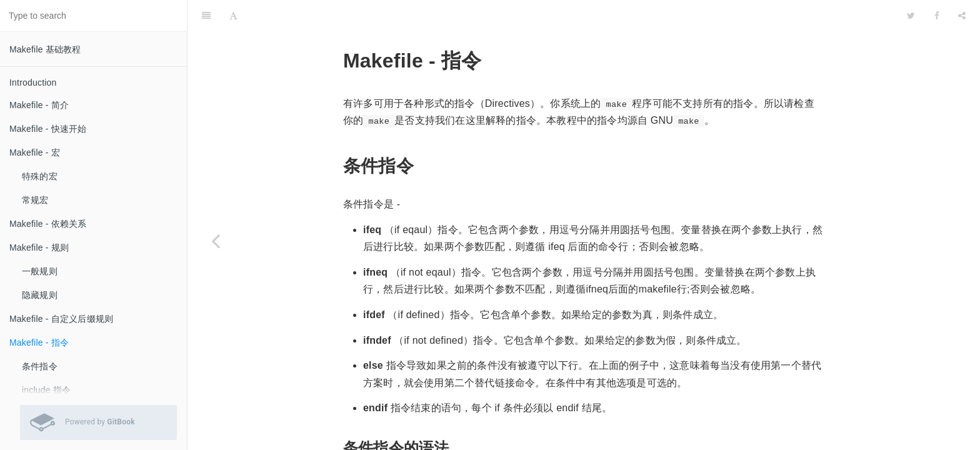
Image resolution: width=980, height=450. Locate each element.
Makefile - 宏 (35, 152)
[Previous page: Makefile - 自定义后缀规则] (216, 241)
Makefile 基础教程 (45, 49)
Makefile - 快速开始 (48, 129)
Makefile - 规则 (39, 247)
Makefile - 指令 (39, 342)
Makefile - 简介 (39, 105)
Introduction (33, 82)
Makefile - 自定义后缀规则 (61, 319)
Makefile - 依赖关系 (48, 224)
